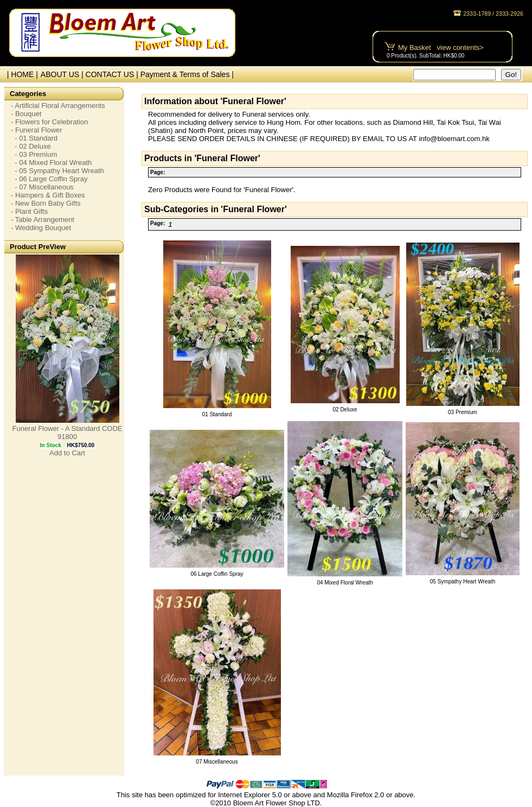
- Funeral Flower (37, 130)
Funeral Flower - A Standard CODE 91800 (67, 433)
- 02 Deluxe (31, 146)
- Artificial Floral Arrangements (58, 106)
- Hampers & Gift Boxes (48, 195)
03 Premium (463, 412)
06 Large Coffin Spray (217, 574)
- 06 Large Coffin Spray (49, 179)
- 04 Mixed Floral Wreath (51, 163)
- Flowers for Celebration (49, 122)
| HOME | (20, 74)
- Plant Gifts (29, 211)
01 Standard (217, 414)
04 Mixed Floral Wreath (345, 583)
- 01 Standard (34, 138)
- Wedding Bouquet (41, 228)
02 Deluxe (345, 409)
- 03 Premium (34, 154)
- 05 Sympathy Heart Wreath (57, 171)
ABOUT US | (63, 74)
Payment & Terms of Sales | (187, 74)
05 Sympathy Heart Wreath (463, 582)
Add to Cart (67, 453)
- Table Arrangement (43, 220)
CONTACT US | (113, 74)
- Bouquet (26, 114)
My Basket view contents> (441, 47)
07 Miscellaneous (217, 762)
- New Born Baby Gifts (46, 203)
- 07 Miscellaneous (42, 187)
